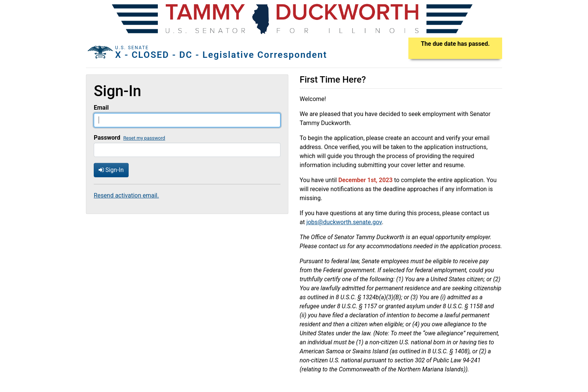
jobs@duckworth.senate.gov (344, 222)
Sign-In (111, 170)
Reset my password (144, 138)
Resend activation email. (126, 195)
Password (107, 138)
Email (101, 108)
